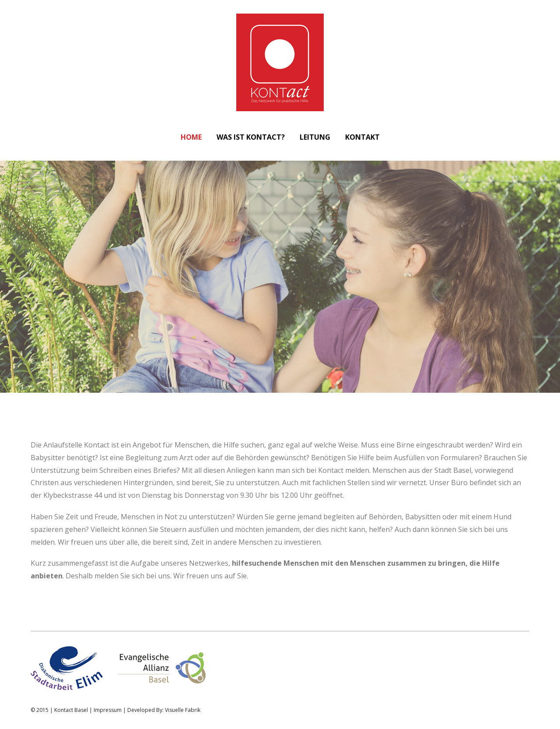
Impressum (108, 710)
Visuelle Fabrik (183, 710)
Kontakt (362, 137)
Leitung (315, 137)
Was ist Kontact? (251, 137)
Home (191, 137)
